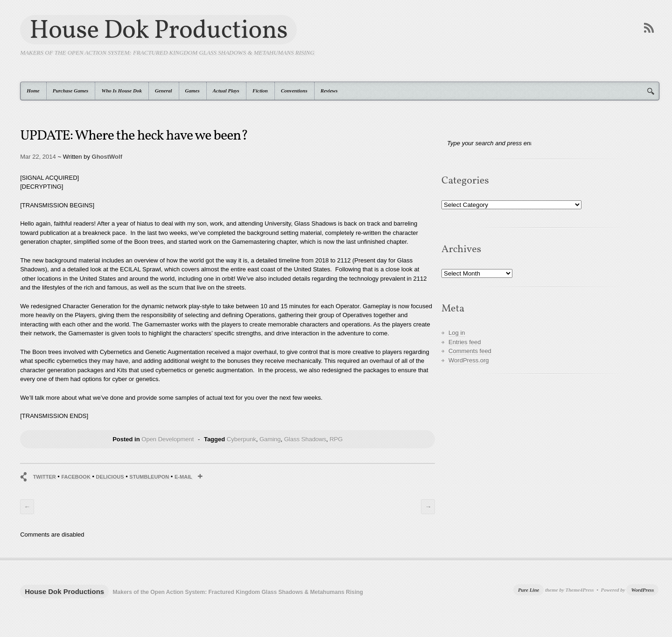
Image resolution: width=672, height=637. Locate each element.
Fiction (260, 91)
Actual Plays (226, 91)
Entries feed (465, 342)
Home (33, 91)
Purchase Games (71, 91)
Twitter (45, 477)
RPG (336, 439)
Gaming (270, 439)
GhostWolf (107, 157)
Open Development (168, 439)
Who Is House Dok (122, 91)
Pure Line (529, 590)
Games (192, 91)
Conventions (294, 91)
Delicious (110, 477)
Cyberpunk (241, 439)
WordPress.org (469, 360)
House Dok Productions (158, 30)
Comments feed (470, 351)
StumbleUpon (149, 477)
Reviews (329, 91)
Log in (457, 333)
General (164, 91)
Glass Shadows (305, 439)
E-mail (183, 477)
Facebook (76, 477)
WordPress (642, 590)
